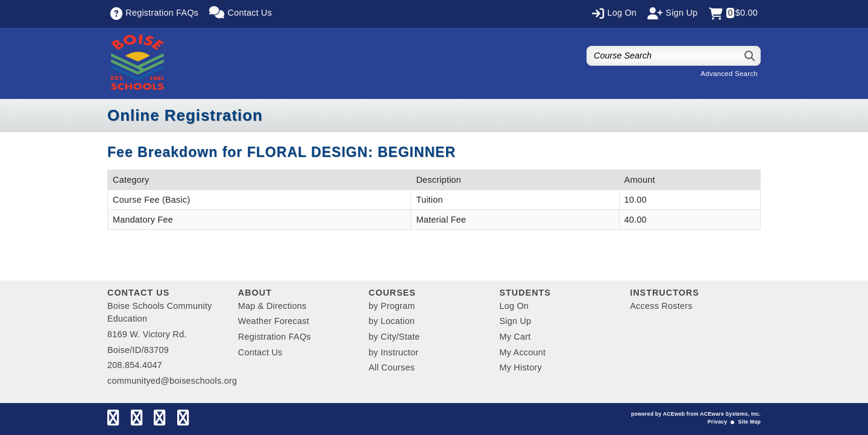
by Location (392, 321)
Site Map (750, 422)
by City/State (395, 337)
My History (520, 367)
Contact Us (260, 352)
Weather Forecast (274, 321)
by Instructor (394, 352)
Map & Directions (272, 306)
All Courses (392, 367)
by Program (392, 306)
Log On (514, 306)
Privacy (717, 422)
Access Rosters (661, 306)
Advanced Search (729, 74)
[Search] (750, 56)
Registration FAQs (275, 337)
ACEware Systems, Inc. (730, 414)
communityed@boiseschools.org (172, 381)
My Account (522, 352)
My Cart (515, 337)
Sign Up (515, 321)
